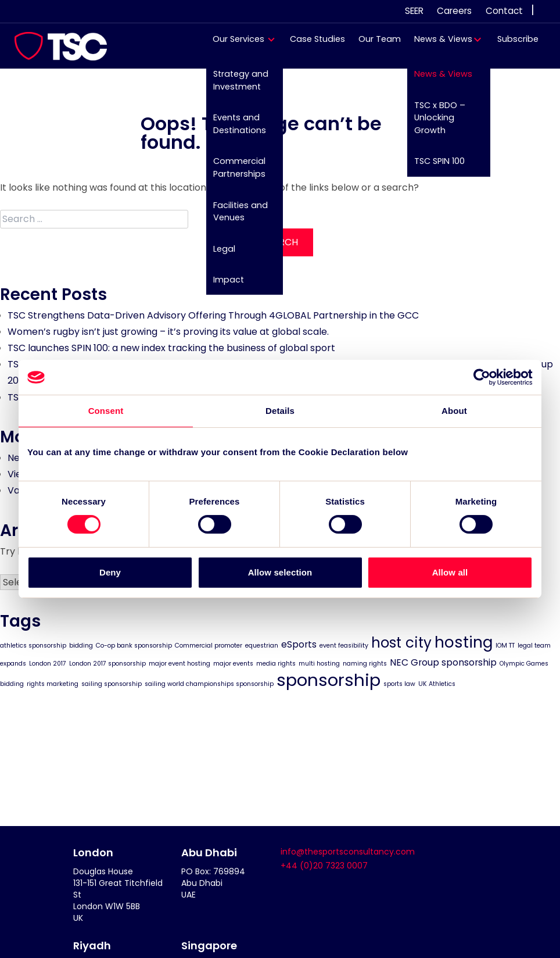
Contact (504, 11)
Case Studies (312, 45)
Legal (218, 253)
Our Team (374, 45)
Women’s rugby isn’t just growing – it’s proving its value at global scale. (168, 332)
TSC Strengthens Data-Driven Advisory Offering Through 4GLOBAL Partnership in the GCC (213, 315)
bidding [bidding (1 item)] (81, 645)
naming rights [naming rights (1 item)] (365, 663)
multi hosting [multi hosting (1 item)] (319, 663)
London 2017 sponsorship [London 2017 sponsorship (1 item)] (107, 663)
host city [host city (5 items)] (401, 642)
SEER (414, 11)
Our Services (233, 45)
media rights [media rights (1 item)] (276, 663)
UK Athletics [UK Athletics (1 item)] (437, 684)
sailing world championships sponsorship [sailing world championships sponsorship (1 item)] (209, 684)
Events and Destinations (234, 130)
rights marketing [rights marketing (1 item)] (53, 684)
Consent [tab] (106, 411)
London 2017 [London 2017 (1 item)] (48, 663)
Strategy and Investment (235, 86)
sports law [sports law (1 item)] (399, 684)
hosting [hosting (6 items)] (464, 641)
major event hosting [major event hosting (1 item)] (180, 663)
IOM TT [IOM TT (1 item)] (505, 645)
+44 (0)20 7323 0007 (324, 866)
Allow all (450, 572)
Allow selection (280, 572)
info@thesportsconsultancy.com (348, 852)
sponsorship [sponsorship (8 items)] (329, 680)
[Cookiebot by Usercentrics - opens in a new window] (482, 377)
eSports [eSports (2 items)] (299, 644)
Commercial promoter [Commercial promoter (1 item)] (209, 645)
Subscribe (512, 45)
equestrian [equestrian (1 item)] (262, 645)
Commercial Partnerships (234, 173)
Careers (454, 11)
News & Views (437, 45)
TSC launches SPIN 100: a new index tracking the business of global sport (171, 348)
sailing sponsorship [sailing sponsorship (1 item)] (112, 684)
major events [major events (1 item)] (233, 663)
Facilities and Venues (235, 216)
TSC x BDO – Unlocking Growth (434, 123)
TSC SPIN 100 (434, 167)
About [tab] (454, 411)
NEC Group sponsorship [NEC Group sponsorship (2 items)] (443, 662)
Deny (110, 572)
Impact (223, 285)
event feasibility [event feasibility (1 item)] (344, 645)
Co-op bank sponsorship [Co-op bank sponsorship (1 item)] (134, 645)
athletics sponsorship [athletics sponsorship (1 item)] (33, 645)
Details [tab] (280, 411)
